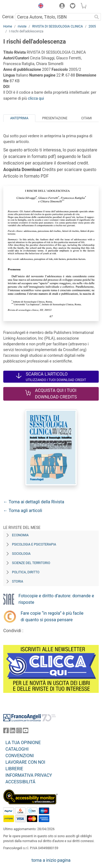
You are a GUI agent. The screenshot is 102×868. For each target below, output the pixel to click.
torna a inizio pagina (51, 860)
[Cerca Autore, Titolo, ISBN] (54, 17)
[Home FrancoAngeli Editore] (18, 7)
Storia (18, 581)
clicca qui (36, 98)
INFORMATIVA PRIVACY (29, 775)
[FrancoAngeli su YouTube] (26, 732)
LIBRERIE (14, 769)
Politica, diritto (26, 572)
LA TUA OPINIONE (23, 743)
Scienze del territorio (31, 563)
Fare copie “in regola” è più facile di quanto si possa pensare (52, 616)
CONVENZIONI (20, 756)
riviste (22, 26)
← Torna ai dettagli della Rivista (34, 502)
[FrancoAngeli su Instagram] (19, 732)
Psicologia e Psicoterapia (34, 544)
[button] (39, 7)
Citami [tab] (86, 118)
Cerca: (8, 17)
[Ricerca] (97, 17)
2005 (92, 26)
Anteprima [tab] (19, 118)
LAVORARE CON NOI (25, 762)
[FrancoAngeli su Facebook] (6, 732)
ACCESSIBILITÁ (20, 782)
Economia (20, 535)
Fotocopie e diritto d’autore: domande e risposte (56, 599)
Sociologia (21, 554)
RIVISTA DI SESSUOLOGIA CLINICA (57, 26)
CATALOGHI (17, 749)
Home (8, 26)
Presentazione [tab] (55, 118)
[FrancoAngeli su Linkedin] (13, 732)
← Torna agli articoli (23, 511)
